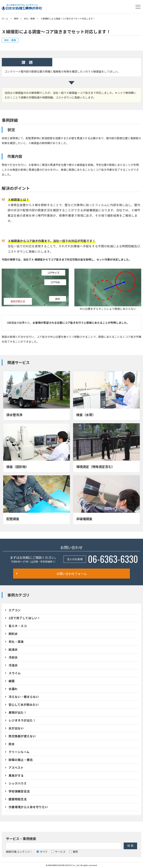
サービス (58, 852)
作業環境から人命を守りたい (28, 807)
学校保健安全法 (19, 791)
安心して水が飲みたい (24, 705)
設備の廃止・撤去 (21, 760)
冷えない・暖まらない (24, 697)
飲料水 (13, 634)
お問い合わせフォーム (71, 574)
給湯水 (13, 649)
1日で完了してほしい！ (24, 618)
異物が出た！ (18, 712)
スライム (15, 673)
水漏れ (13, 689)
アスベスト (16, 768)
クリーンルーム (19, 752)
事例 (16, 19)
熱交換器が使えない (22, 736)
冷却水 (13, 657)
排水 (12, 744)
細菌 (12, 681)
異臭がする (16, 775)
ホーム (5, 19)
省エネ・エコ (18, 626)
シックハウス (18, 783)
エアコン (15, 610)
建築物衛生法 (18, 799)
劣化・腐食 (29, 19)
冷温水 (13, 665)
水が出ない (16, 728)
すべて (42, 852)
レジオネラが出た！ (22, 720)
